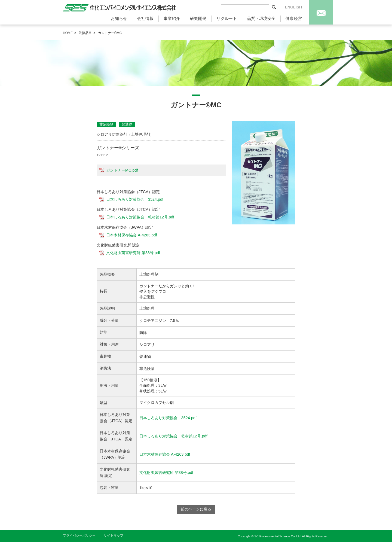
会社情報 (145, 18)
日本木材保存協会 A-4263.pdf (131, 235)
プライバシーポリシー (79, 535)
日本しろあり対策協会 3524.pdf (135, 199)
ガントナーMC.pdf (122, 170)
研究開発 (198, 18)
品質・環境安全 (261, 18)
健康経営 (294, 18)
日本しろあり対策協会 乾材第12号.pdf (140, 217)
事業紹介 (172, 18)
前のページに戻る (196, 509)
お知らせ (119, 18)
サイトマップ (114, 535)
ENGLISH (293, 7)
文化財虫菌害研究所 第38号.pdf (133, 253)
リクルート (227, 18)
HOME (68, 33)
